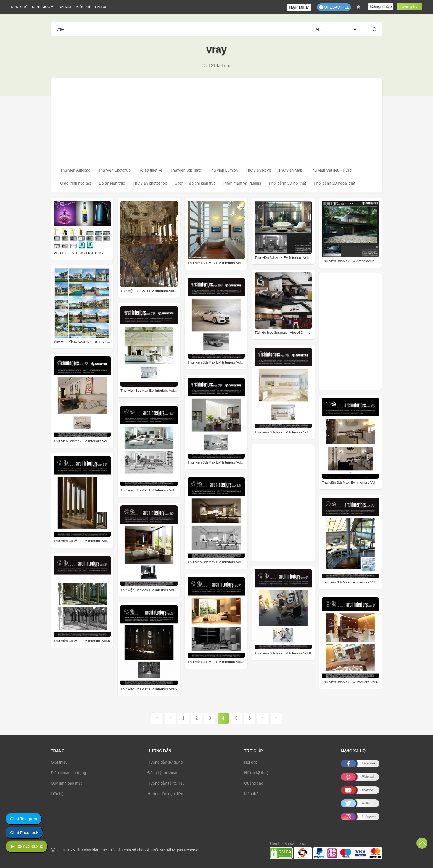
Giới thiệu (59, 762)
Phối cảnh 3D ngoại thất (334, 183)
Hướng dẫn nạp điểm (166, 794)
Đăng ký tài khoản (163, 773)
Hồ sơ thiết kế (150, 170)
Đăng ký (410, 6)
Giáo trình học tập (76, 183)
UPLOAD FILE (334, 7)
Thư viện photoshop (150, 183)
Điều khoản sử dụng (68, 773)
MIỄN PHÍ (83, 7)
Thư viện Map (290, 170)
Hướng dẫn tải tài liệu (166, 783)
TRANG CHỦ (18, 7)
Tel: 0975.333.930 (27, 846)
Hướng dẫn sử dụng (165, 762)
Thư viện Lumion (223, 170)
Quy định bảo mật (66, 783)
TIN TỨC (101, 7)
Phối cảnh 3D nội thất (287, 183)
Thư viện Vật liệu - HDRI (331, 170)
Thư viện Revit (258, 170)
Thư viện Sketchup (114, 170)
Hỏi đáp (251, 762)
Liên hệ (57, 794)
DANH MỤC (41, 7)
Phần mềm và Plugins (242, 183)
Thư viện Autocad (75, 170)
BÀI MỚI (65, 7)
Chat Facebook (24, 833)
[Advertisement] (216, 119)
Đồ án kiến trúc (112, 183)
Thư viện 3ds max (186, 170)
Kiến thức (252, 794)
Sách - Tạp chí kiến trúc (195, 183)
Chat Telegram (24, 819)
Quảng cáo (254, 783)
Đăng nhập (381, 6)
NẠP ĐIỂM (299, 7)
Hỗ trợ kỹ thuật (257, 773)
